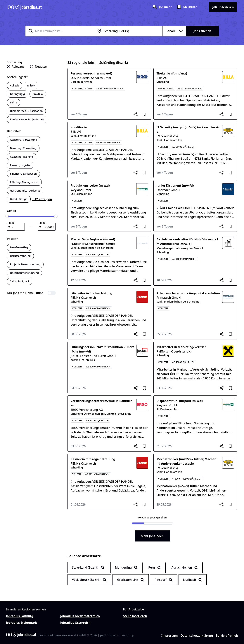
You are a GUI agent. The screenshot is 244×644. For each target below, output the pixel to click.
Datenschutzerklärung (197, 636)
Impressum (170, 636)
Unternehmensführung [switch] (25, 273)
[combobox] (64, 31)
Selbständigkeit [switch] (20, 281)
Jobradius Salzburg (20, 616)
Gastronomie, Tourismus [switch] (25, 191)
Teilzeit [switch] (31, 85)
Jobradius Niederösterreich (80, 616)
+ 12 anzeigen (42, 199)
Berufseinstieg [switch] (19, 247)
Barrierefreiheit (227, 636)
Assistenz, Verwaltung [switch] (24, 140)
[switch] (31, 293)
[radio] (16, 67)
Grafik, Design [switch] (19, 199)
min (12, 223)
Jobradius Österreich (75, 623)
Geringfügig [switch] (18, 94)
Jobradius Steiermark (21, 623)
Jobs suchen (202, 31)
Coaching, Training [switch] (22, 157)
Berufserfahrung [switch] (20, 256)
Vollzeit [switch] (15, 85)
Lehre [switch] (14, 102)
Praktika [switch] (38, 94)
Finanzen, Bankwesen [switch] (23, 174)
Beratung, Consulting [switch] (23, 148)
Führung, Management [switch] (24, 182)
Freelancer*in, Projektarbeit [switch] (27, 119)
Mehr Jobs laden (152, 536)
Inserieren (223, 7)
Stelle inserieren (135, 616)
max (43, 223)
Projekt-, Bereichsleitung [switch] (25, 264)
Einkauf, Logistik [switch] (20, 165)
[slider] (7, 216)
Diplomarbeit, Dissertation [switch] (26, 111)
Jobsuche (162, 7)
